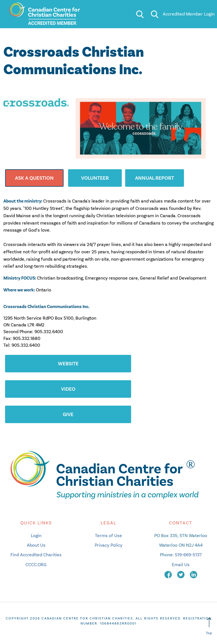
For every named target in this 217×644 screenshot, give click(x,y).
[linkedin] (194, 574)
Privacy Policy (108, 545)
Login (36, 536)
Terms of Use (108, 536)
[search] (140, 14)
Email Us (181, 565)
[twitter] (181, 574)
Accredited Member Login (189, 14)
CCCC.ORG (36, 565)
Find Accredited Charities (36, 555)
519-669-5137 (188, 555)
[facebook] (169, 574)
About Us (36, 545)
